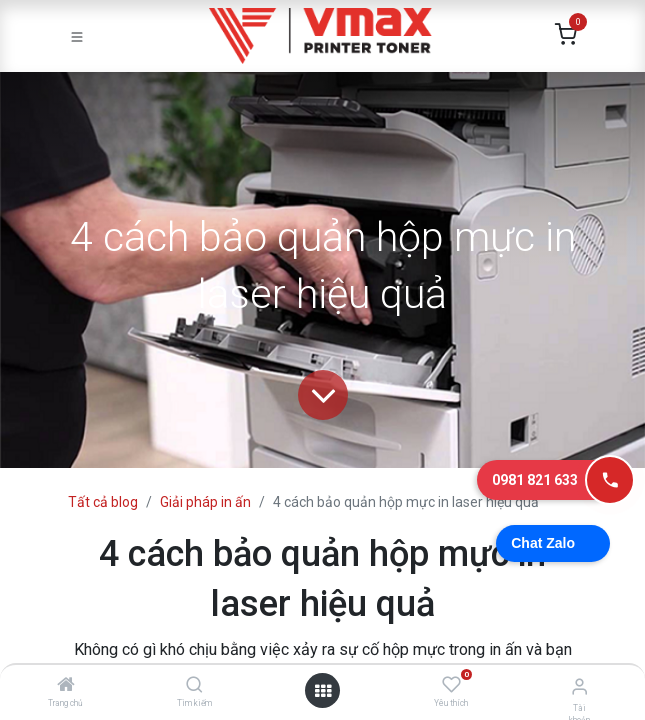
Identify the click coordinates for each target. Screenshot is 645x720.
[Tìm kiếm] (194, 686)
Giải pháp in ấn (205, 502)
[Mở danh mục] (323, 691)
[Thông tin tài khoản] (579, 686)
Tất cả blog (103, 502)
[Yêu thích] (451, 685)
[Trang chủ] (66, 686)
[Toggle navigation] (77, 36)
